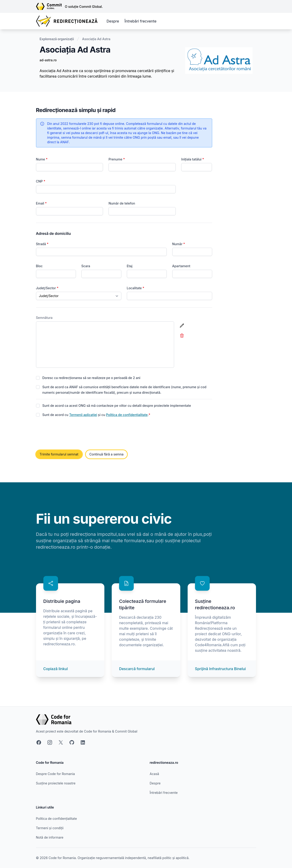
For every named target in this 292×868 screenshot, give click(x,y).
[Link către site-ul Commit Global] (50, 6)
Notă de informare (50, 837)
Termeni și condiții (50, 828)
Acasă (154, 774)
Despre (113, 21)
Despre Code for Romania (56, 774)
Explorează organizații (57, 39)
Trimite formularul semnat (59, 454)
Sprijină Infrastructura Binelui (220, 669)
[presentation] (71, 434)
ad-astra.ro (48, 60)
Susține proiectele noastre (56, 783)
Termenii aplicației (83, 415)
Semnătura (44, 318)
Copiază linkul (56, 669)
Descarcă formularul (137, 669)
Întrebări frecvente (140, 21)
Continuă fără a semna (107, 454)
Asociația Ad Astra (96, 39)
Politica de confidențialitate (127, 415)
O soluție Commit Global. (84, 7)
